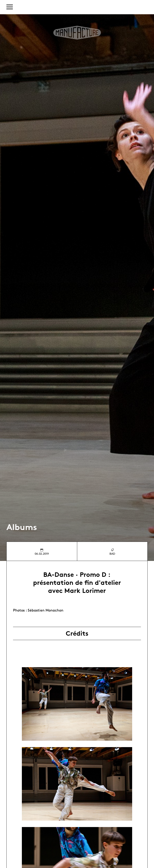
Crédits (77, 633)
